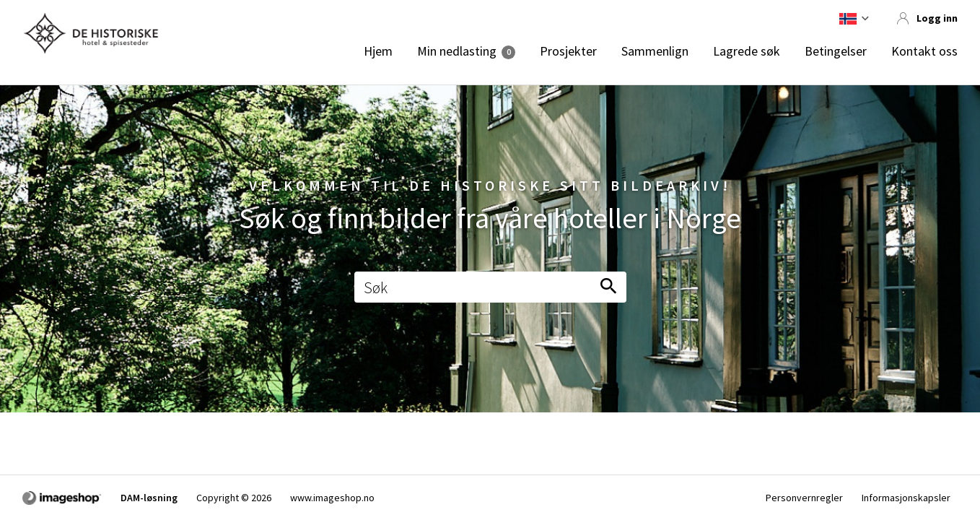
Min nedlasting (457, 51)
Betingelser (836, 51)
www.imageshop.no (332, 498)
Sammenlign (655, 51)
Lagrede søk (747, 51)
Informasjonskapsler (906, 498)
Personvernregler (804, 498)
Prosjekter (568, 51)
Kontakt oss (924, 51)
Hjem (378, 51)
